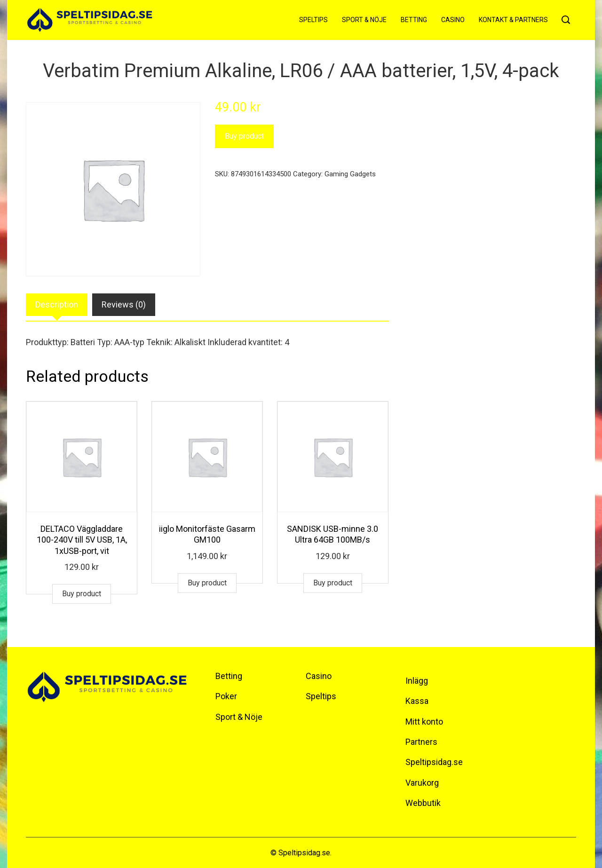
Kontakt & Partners (513, 20)
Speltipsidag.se (434, 762)
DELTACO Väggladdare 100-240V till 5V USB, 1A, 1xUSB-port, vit (82, 540)
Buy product (244, 136)
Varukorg (422, 783)
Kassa (417, 701)
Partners (421, 742)
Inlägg (417, 681)
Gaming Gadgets (350, 174)
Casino (453, 20)
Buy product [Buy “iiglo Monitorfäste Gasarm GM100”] (207, 583)
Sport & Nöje (364, 20)
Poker (226, 696)
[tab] (57, 305)
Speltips (313, 20)
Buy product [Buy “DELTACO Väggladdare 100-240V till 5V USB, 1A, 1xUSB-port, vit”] (82, 594)
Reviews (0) (124, 304)
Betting (414, 20)
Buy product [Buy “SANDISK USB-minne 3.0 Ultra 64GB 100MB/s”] (333, 583)
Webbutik (423, 803)
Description (57, 304)
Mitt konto (424, 722)
